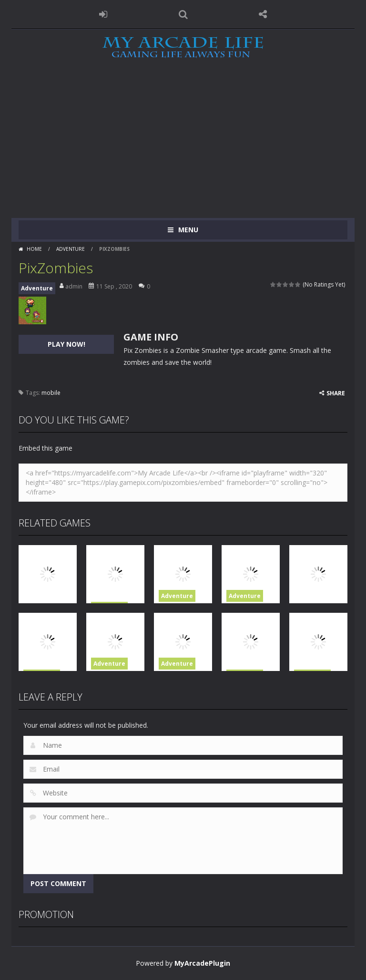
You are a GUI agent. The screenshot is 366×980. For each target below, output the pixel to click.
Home (34, 249)
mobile (51, 393)
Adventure (71, 249)
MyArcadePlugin (202, 963)
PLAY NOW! (66, 344)
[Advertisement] (183, 146)
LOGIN (103, 14)
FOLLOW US (263, 14)
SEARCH (183, 14)
